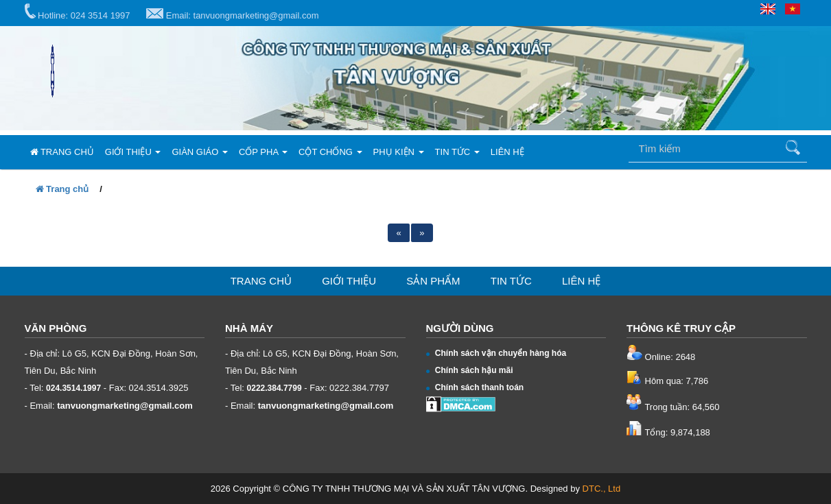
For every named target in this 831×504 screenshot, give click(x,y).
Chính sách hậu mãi (470, 370)
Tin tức (457, 152)
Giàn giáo (200, 152)
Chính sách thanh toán (475, 387)
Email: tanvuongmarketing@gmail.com (232, 14)
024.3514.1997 (73, 388)
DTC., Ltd (602, 489)
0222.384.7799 (274, 388)
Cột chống (330, 152)
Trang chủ (62, 152)
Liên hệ (507, 152)
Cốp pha (263, 152)
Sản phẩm (433, 281)
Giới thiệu (133, 152)
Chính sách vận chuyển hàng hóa (496, 353)
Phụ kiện (399, 152)
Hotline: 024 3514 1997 (78, 12)
